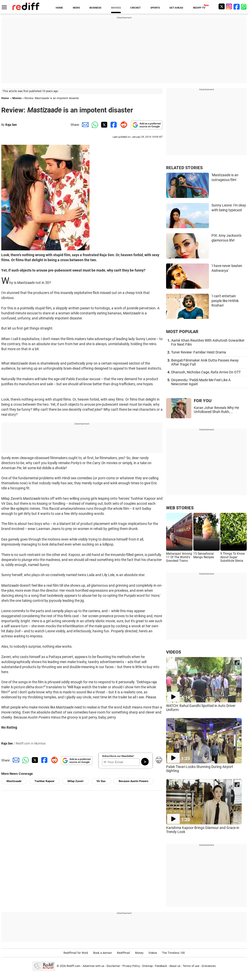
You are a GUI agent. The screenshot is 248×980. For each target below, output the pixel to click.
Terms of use (191, 966)
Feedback (161, 966)
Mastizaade (14, 781)
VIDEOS (174, 652)
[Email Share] (84, 125)
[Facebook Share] (113, 125)
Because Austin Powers (134, 781)
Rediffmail (123, 953)
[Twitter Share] (104, 125)
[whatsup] (244, 6)
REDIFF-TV (199, 8)
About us (175, 966)
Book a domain (103, 953)
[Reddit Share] (123, 125)
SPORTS (155, 8)
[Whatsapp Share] (94, 125)
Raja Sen (11, 125)
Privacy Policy (131, 966)
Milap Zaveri (75, 781)
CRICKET (135, 8)
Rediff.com (73, 966)
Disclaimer (113, 966)
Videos (153, 953)
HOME (59, 8)
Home (5, 98)
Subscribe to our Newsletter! (118, 756)
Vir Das (101, 781)
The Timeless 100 (173, 953)
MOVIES (116, 8)
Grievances (209, 966)
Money (139, 953)
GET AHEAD (176, 8)
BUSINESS (95, 8)
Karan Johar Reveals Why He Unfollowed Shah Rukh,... (216, 410)
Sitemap (147, 966)
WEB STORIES (180, 508)
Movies (17, 98)
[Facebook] (237, 6)
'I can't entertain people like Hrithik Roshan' (225, 301)
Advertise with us (94, 966)
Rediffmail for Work (76, 953)
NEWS (76, 8)
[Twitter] (222, 6)
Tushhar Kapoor (44, 781)
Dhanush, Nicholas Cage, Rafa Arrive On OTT (206, 372)
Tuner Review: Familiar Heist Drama (199, 352)
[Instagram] (229, 6)
